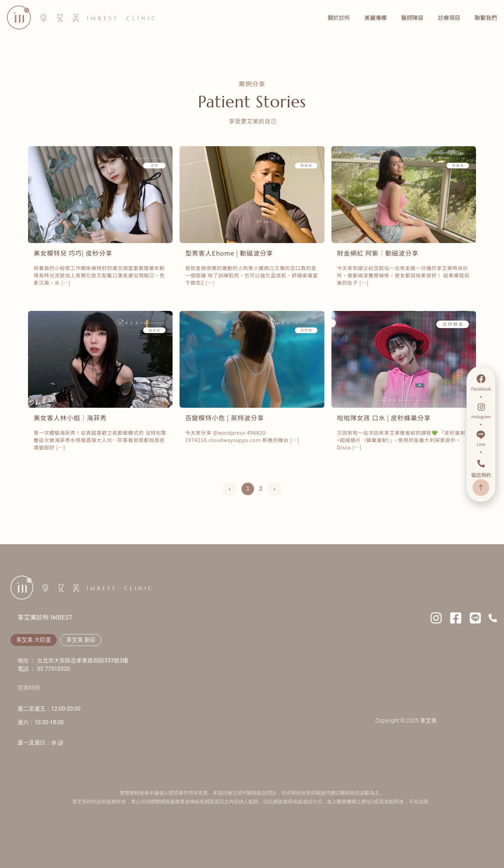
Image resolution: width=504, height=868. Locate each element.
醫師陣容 (412, 17)
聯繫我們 (486, 17)
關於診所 (339, 17)
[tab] (34, 640)
